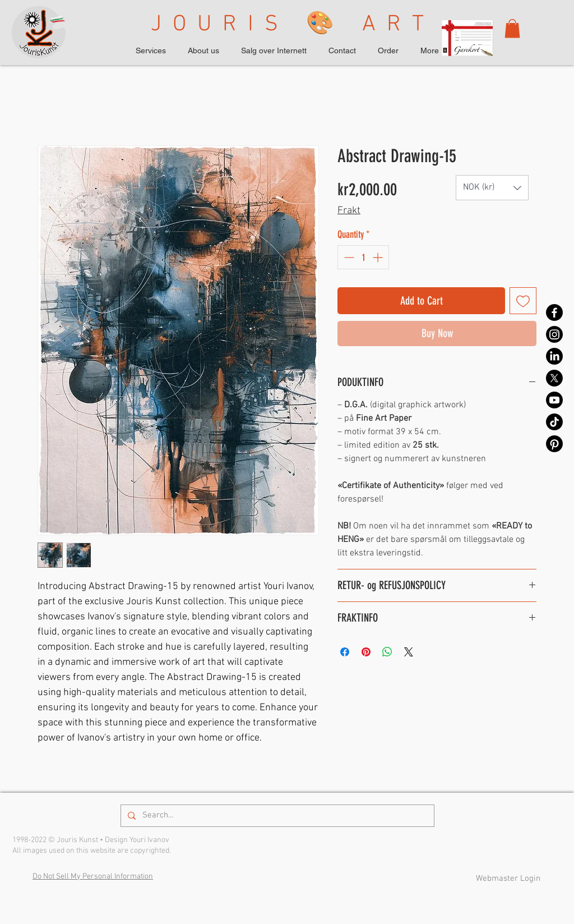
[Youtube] (554, 400)
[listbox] (492, 188)
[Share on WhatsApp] (387, 652)
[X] (554, 378)
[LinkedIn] (554, 356)
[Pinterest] (554, 444)
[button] (512, 28)
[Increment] (379, 257)
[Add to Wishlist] (523, 301)
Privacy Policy (318, 879)
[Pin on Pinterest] (366, 652)
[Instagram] (554, 334)
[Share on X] (409, 652)
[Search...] (276, 816)
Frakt (349, 211)
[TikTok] (554, 422)
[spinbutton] (363, 257)
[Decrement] (348, 257)
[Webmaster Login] (508, 879)
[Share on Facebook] (345, 652)
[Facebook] (554, 312)
